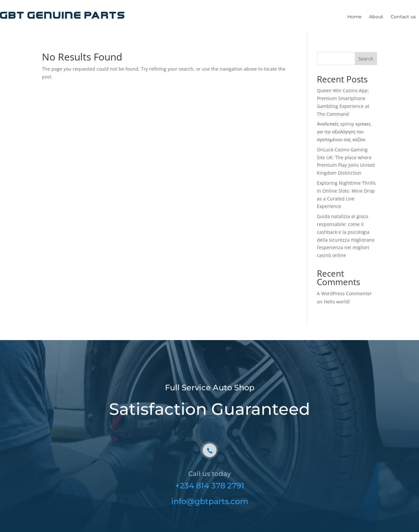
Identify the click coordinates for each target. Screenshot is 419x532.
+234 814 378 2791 (210, 491)
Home (355, 17)
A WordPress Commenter (344, 293)
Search (366, 59)
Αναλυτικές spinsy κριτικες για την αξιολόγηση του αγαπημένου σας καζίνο (344, 132)
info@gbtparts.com (210, 507)
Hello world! (337, 302)
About (376, 17)
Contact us (403, 17)
